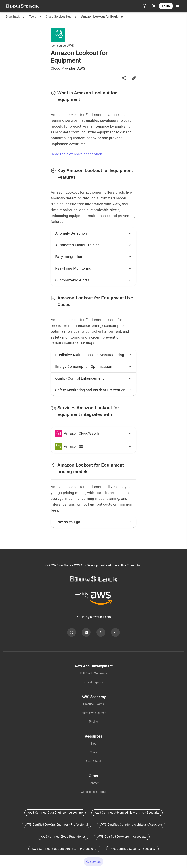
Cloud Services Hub (59, 17)
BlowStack (13, 17)
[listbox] (93, 675)
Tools (33, 17)
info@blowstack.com (96, 617)
